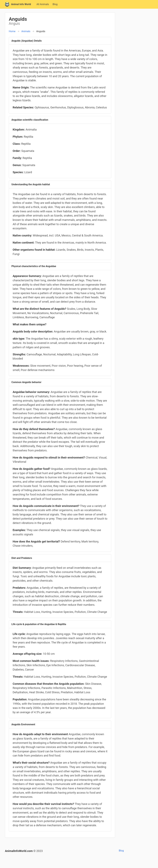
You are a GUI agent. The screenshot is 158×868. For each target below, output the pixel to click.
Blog (55, 4)
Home (12, 31)
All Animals (43, 4)
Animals (26, 31)
